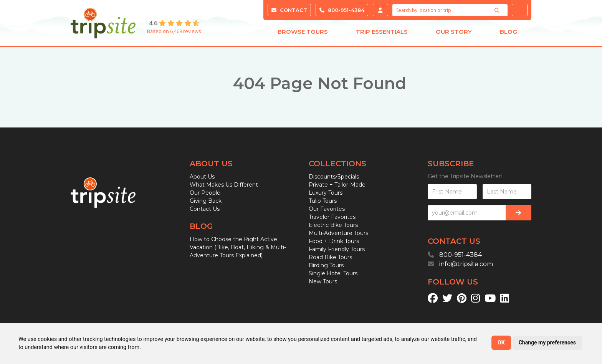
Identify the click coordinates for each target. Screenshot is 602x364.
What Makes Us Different (224, 185)
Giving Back (206, 201)
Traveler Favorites (332, 217)
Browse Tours (303, 34)
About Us (202, 177)
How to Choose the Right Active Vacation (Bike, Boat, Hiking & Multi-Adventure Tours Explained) (238, 247)
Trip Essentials (382, 34)
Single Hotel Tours (333, 273)
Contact (289, 10)
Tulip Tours (323, 201)
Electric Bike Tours (333, 225)
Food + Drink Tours (334, 241)
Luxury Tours (326, 193)
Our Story (454, 34)
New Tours (323, 281)
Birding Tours (326, 265)
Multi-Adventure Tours (338, 233)
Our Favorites (327, 209)
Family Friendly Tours (337, 249)
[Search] (498, 10)
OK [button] (501, 342)
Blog (509, 34)
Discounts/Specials (334, 177)
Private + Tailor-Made (337, 185)
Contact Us (205, 209)
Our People (205, 193)
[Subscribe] (518, 213)
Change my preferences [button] (547, 342)
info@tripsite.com (466, 264)
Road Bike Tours (330, 257)
